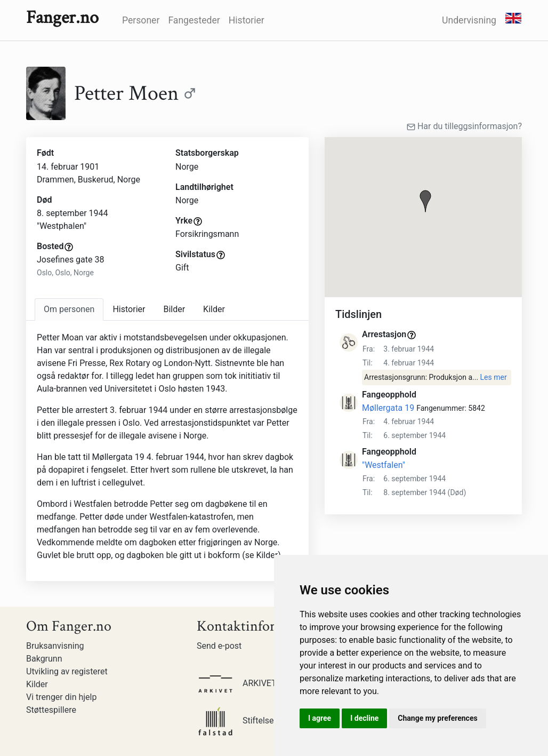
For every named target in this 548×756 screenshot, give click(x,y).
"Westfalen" (384, 465)
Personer (141, 20)
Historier (247, 20)
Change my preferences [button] (437, 718)
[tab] (69, 309)
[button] (425, 201)
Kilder (37, 684)
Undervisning (469, 20)
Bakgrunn (44, 659)
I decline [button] (364, 718)
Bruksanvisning (55, 646)
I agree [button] (320, 718)
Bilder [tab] (174, 309)
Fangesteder (194, 20)
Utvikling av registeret (67, 671)
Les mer (494, 377)
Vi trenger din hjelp (61, 697)
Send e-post (219, 646)
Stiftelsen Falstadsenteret (268, 721)
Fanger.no (62, 18)
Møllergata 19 (388, 408)
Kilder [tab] (214, 309)
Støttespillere (51, 710)
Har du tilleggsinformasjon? (464, 126)
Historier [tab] (129, 309)
